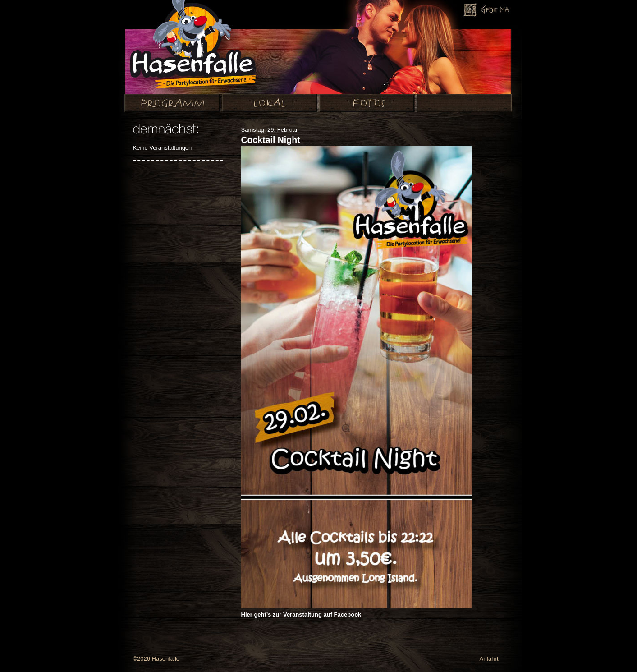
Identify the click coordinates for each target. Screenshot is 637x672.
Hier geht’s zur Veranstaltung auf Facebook (301, 614)
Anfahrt (489, 659)
